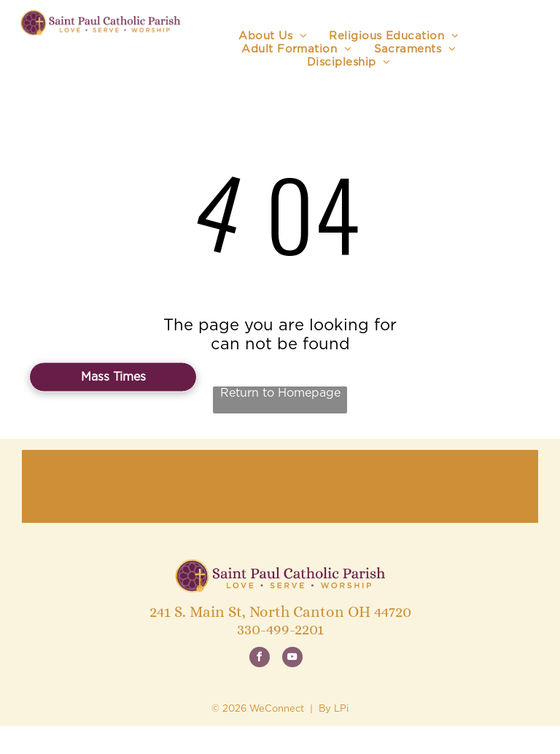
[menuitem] (273, 36)
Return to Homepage (280, 393)
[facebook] (260, 659)
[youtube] (292, 659)
